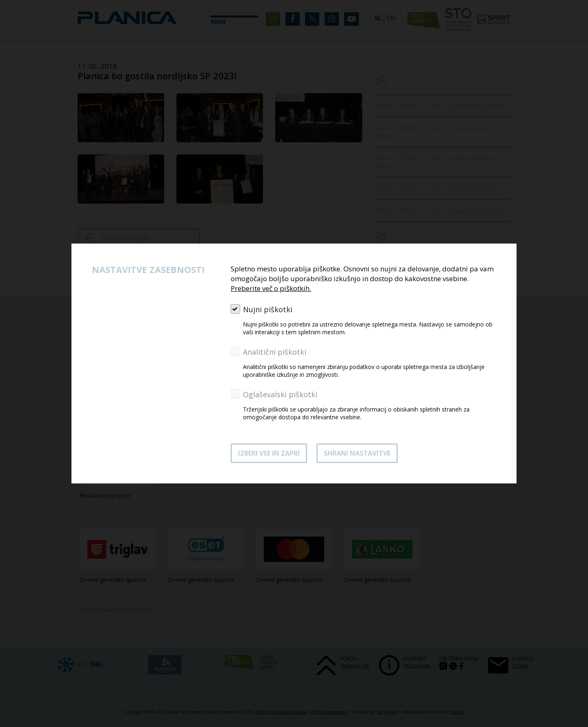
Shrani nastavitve (357, 453)
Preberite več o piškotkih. (271, 288)
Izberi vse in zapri (269, 453)
